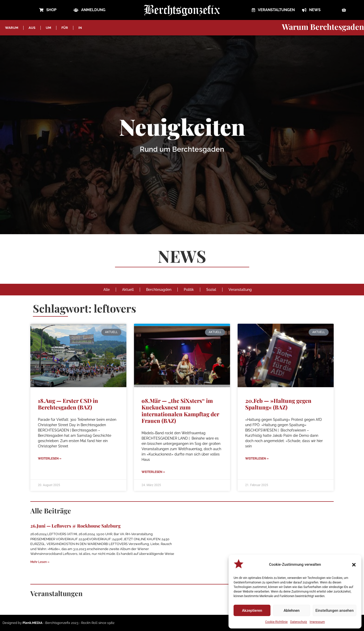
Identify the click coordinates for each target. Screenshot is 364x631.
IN (80, 28)
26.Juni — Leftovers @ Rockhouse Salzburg (75, 526)
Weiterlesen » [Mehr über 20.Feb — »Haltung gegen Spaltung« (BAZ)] (257, 459)
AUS (32, 28)
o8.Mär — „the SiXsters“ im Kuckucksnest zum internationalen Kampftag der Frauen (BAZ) (180, 411)
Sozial (211, 290)
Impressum (317, 622)
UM (48, 28)
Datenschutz (299, 622)
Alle (107, 290)
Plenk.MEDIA (32, 623)
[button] (354, 565)
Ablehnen (292, 611)
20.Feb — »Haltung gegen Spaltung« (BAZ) (278, 404)
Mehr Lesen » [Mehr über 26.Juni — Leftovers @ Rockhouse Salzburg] (40, 562)
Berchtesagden (159, 290)
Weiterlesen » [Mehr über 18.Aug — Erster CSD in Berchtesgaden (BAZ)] (50, 459)
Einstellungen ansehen (335, 611)
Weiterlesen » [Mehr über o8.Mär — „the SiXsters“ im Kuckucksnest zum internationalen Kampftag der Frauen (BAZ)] (153, 472)
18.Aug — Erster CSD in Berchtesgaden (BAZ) (68, 404)
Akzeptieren (252, 611)
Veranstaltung (240, 290)
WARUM (12, 28)
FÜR (65, 28)
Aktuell (128, 290)
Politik (189, 290)
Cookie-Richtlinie (276, 622)
